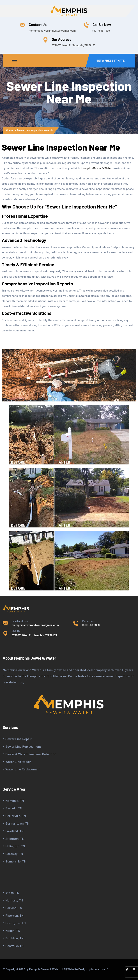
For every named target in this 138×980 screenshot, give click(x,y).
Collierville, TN (16, 816)
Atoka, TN (12, 893)
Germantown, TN (17, 823)
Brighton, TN (14, 938)
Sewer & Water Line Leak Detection (31, 754)
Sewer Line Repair (19, 739)
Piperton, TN (14, 915)
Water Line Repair (18, 762)
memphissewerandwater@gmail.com (52, 30)
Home (10, 130)
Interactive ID (100, 969)
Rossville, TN (14, 946)
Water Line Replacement (23, 769)
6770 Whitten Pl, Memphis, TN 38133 (34, 635)
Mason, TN (13, 931)
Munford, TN (14, 900)
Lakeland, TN (14, 831)
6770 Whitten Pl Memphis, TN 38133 (74, 45)
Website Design (77, 969)
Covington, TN (16, 923)
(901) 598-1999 (101, 30)
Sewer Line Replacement (23, 746)
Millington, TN (15, 846)
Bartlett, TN (14, 808)
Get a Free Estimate (111, 60)
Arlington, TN (15, 838)
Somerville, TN (16, 861)
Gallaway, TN (14, 854)
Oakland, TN (14, 908)
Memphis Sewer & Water (97, 168)
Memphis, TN (15, 801)
